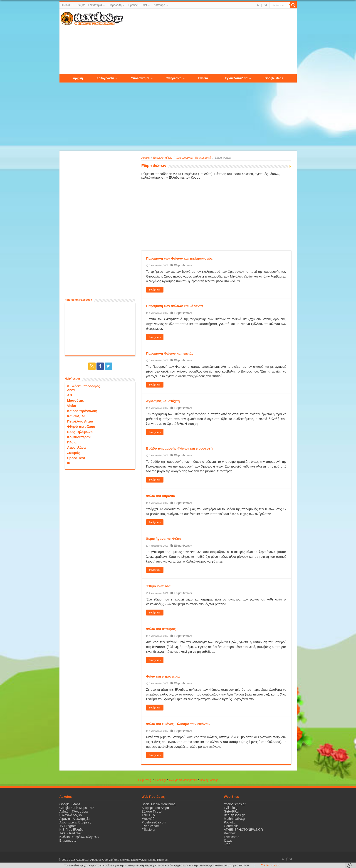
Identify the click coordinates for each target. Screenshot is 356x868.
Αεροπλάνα (77, 447)
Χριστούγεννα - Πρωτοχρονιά (194, 158)
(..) (253, 865)
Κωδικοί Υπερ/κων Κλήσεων (79, 837)
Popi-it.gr (161, 780)
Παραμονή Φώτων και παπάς (170, 353)
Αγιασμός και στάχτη (163, 401)
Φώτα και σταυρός (161, 629)
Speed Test (76, 458)
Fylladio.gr (231, 808)
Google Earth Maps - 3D (77, 808)
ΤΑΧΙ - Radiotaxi (71, 833)
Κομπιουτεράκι (79, 437)
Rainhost (230, 833)
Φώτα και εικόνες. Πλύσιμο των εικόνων (178, 724)
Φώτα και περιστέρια (163, 676)
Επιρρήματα (68, 840)
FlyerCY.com (151, 826)
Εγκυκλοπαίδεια (163, 158)
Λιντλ (72, 390)
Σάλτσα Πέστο (152, 811)
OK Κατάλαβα (271, 865)
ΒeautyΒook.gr (209, 780)
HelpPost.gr (145, 780)
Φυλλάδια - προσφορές (84, 386)
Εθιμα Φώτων (183, 265)
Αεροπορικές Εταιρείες (75, 822)
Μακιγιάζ (148, 819)
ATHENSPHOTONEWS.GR (243, 830)
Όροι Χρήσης (111, 860)
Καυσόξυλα (76, 416)
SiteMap (125, 860)
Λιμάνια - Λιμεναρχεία (75, 819)
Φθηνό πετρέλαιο (81, 426)
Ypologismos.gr (235, 804)
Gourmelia (231, 826)
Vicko (72, 406)
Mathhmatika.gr (235, 819)
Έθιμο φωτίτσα (158, 586)
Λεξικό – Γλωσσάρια (90, 5)
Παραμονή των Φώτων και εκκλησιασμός (179, 258)
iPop (227, 844)
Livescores (231, 837)
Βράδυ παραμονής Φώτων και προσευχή (179, 448)
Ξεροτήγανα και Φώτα (164, 539)
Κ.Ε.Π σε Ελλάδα (72, 830)
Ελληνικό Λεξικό (71, 815)
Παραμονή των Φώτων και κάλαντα (175, 306)
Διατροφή (159, 5)
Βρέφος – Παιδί (138, 5)
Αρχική (146, 158)
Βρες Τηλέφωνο (80, 432)
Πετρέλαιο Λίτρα (80, 421)
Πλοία (72, 442)
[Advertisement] (210, 42)
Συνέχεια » (155, 290)
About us (96, 860)
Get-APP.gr (232, 811)
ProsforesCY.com (154, 822)
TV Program (68, 826)
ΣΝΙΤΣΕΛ (148, 815)
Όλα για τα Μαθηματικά (183, 780)
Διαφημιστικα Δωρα (155, 808)
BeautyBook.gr (234, 815)
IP (69, 463)
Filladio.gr (149, 830)
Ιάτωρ (228, 840)
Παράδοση (115, 5)
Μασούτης (76, 400)
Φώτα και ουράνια (161, 496)
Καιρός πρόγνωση (82, 411)
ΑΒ (70, 395)
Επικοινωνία (139, 860)
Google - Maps (70, 804)
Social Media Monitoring (159, 804)
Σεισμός (74, 453)
